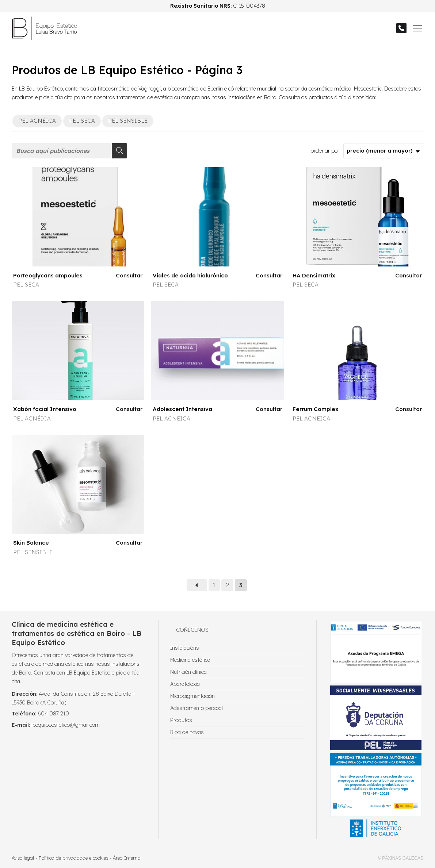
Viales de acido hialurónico (190, 275)
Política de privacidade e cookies (73, 858)
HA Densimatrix (314, 275)
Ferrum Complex (316, 409)
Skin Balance (31, 543)
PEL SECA (26, 285)
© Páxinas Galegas (400, 858)
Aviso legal (23, 858)
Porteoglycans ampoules (48, 275)
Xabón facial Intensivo (45, 409)
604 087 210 (53, 714)
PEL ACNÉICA (32, 418)
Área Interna (127, 858)
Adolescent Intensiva (182, 409)
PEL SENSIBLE (33, 552)
